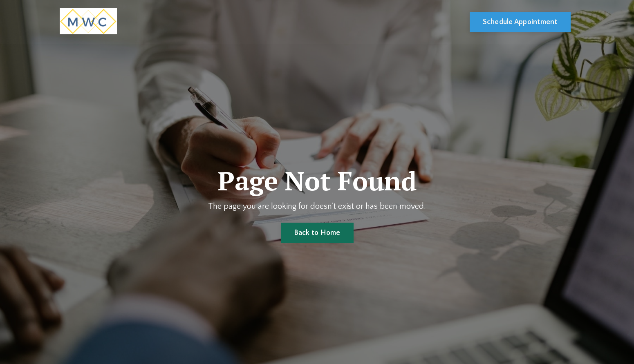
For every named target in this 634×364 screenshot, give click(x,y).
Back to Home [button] (317, 233)
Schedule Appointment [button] (520, 22)
